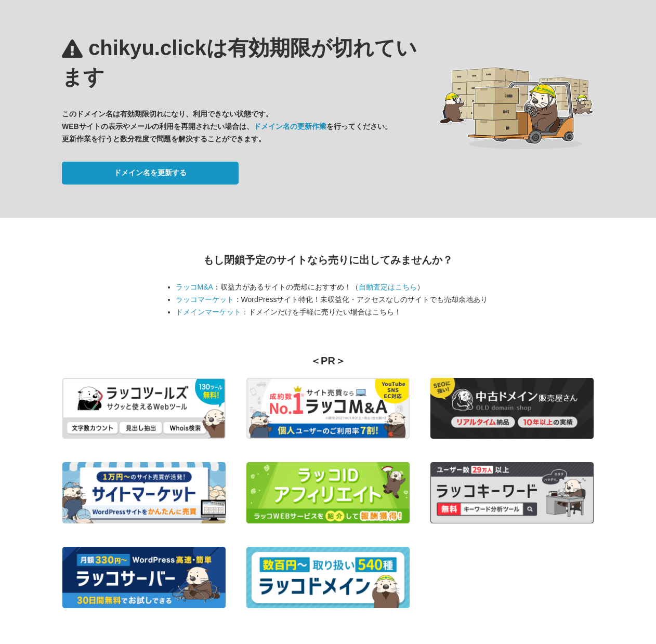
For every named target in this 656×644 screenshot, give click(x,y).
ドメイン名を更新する (150, 173)
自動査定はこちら (388, 287)
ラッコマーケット (205, 299)
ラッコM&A (194, 287)
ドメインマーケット (208, 312)
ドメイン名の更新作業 (290, 126)
